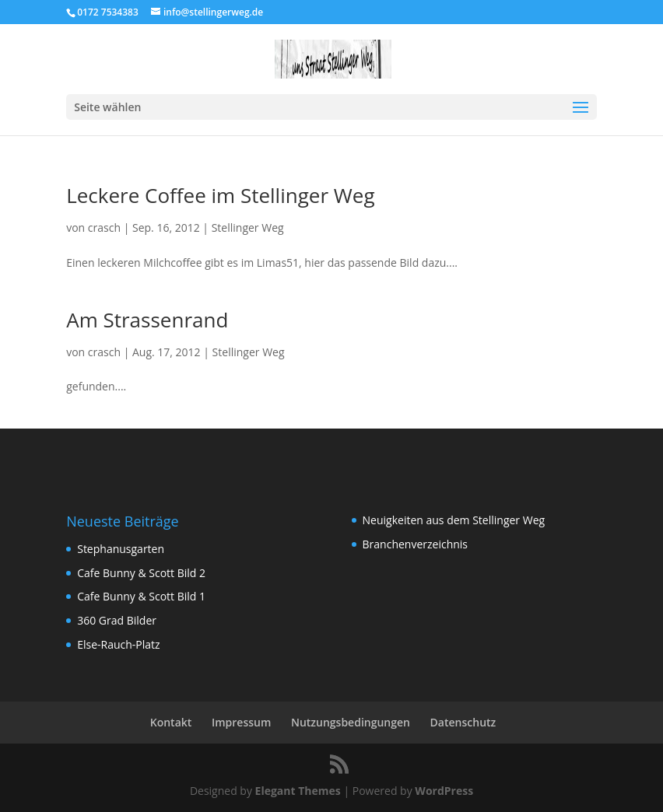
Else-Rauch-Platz (118, 644)
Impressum (241, 722)
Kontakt (171, 722)
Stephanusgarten (121, 549)
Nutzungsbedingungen (351, 722)
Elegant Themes (298, 791)
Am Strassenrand (147, 320)
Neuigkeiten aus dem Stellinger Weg (454, 520)
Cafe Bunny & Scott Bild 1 (141, 596)
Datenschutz (463, 722)
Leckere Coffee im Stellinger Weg (220, 195)
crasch (104, 227)
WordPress (444, 791)
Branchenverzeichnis (416, 544)
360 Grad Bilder (117, 620)
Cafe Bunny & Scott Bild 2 (141, 573)
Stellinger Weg (248, 227)
